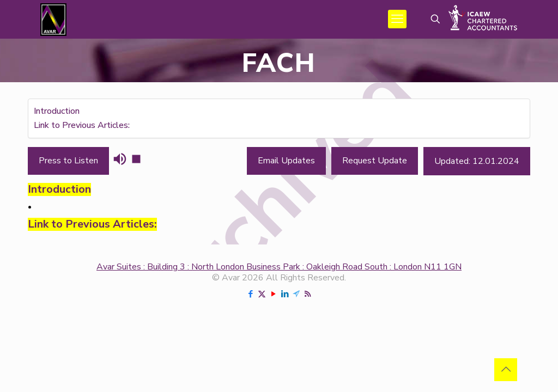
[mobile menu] (397, 19)
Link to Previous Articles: (82, 125)
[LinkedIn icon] (285, 294)
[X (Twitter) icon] (262, 294)
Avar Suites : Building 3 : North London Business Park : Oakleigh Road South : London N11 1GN (279, 267)
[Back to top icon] (506, 370)
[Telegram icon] (296, 294)
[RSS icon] (308, 294)
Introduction (57, 111)
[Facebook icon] (250, 294)
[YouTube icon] (273, 294)
